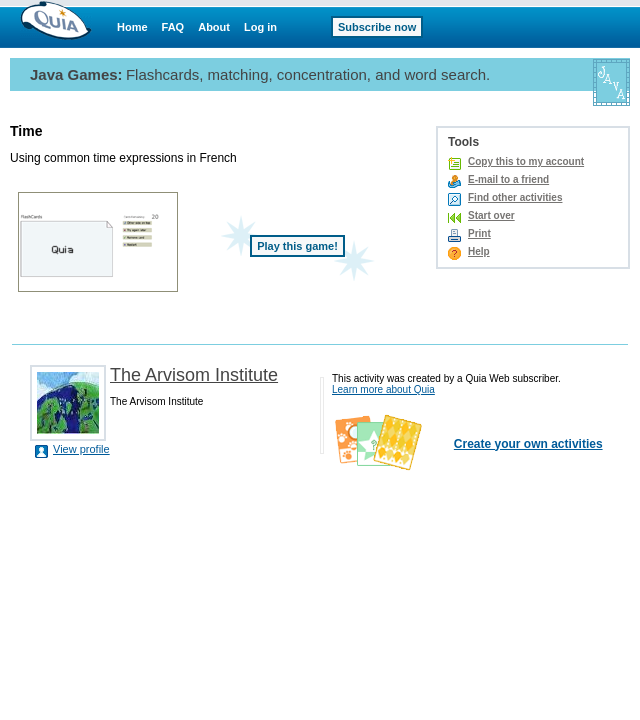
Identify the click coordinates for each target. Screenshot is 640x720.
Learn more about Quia (383, 389)
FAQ (173, 27)
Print (479, 233)
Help (479, 251)
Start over (491, 215)
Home (132, 27)
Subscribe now (377, 27)
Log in (260, 27)
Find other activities (515, 197)
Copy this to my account (526, 161)
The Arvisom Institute (194, 375)
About (214, 27)
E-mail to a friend (508, 179)
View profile (81, 449)
